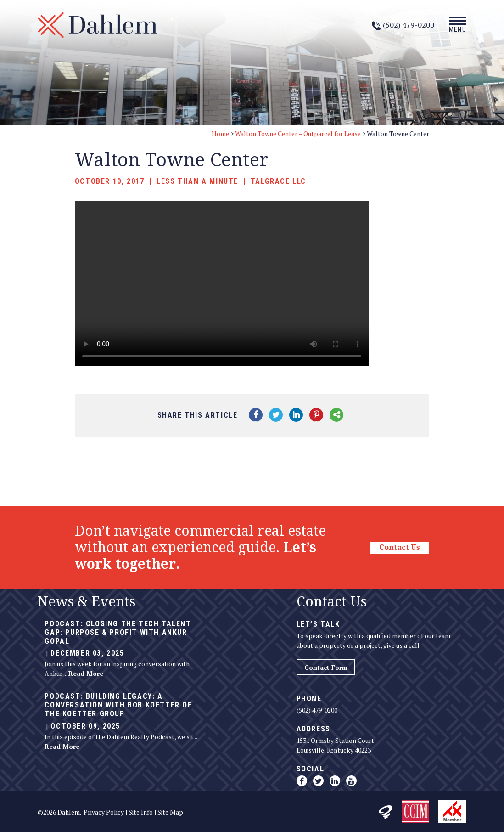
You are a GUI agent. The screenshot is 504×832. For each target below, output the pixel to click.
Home (220, 133)
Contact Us (400, 547)
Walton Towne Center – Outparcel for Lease (298, 133)
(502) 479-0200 (317, 710)
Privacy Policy (104, 812)
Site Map (170, 812)
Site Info (141, 812)
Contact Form (326, 667)
